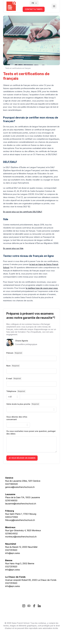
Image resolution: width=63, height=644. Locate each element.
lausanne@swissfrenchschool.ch (21, 504)
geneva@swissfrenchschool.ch (20, 487)
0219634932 (11, 534)
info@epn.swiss (13, 553)
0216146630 (11, 500)
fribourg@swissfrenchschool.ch (20, 520)
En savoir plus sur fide (13, 248)
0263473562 (12, 517)
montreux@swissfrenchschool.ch (21, 537)
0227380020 (11, 484)
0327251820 (11, 550)
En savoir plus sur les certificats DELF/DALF (23, 212)
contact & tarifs (34, 9)
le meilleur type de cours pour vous (42, 288)
